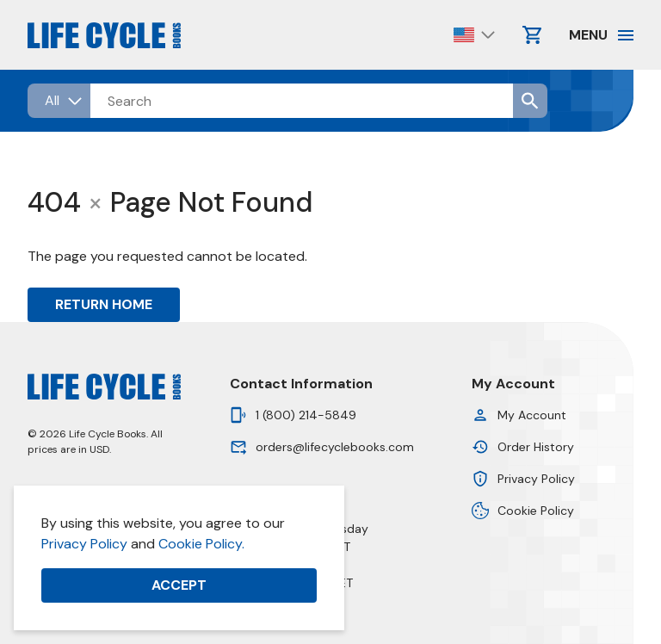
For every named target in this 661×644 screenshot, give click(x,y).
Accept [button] (179, 585)
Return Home (104, 304)
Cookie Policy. (201, 544)
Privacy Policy (84, 544)
